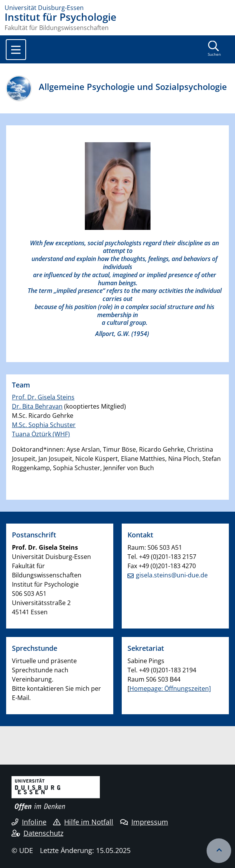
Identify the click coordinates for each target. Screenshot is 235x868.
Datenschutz (37, 833)
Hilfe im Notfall (83, 822)
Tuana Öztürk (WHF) (41, 434)
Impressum (144, 822)
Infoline (29, 822)
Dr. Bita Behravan (37, 406)
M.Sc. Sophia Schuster (44, 425)
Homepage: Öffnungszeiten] (170, 688)
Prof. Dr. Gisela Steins (43, 397)
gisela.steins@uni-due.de (172, 575)
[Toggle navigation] (16, 50)
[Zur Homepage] (118, 8)
